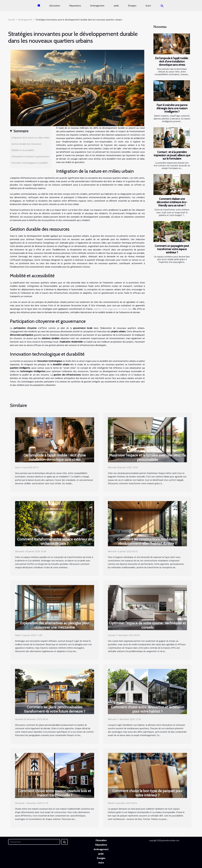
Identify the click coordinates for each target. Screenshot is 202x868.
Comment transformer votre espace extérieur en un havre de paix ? (55, 541)
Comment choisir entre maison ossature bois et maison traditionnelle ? (55, 793)
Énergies (132, 6)
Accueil (11, 20)
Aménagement (97, 6)
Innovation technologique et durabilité (30, 163)
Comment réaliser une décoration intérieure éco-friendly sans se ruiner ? (172, 202)
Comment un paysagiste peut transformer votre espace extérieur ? (172, 249)
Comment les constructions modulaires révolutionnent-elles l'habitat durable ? (147, 541)
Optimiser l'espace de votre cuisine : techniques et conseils (147, 625)
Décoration (55, 6)
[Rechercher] (34, 842)
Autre (148, 6)
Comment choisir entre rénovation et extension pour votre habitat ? (147, 709)
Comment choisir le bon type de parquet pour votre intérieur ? (147, 793)
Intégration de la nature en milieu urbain (30, 138)
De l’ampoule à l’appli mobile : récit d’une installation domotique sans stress (172, 61)
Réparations (75, 6)
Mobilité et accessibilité (23, 150)
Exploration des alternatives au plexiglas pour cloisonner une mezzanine (55, 625)
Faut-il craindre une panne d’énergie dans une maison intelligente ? (172, 108)
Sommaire (21, 131)
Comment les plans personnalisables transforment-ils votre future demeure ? (55, 709)
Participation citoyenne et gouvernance (30, 156)
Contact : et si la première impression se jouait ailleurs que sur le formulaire (172, 155)
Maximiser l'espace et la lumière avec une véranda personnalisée (147, 457)
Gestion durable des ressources (26, 144)
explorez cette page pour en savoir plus (113, 309)
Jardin (116, 6)
